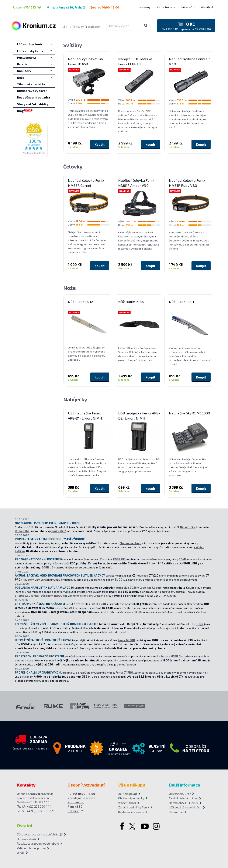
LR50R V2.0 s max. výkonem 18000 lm (41, 596)
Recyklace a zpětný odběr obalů (38, 844)
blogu (200, 624)
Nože (70, 288)
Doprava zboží (26, 839)
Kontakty (145, 7)
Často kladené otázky (183, 798)
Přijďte (66, 7)
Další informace (185, 785)
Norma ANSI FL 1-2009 (184, 803)
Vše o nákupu (164, 7)
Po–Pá (105, 7)
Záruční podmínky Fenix (134, 807)
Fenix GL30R (126, 640)
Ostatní (24, 825)
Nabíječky (75, 399)
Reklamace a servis (131, 812)
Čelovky (73, 166)
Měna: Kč (186, 7)
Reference (176, 812)
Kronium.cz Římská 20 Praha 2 (76, 807)
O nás (21, 853)
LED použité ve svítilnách (185, 807)
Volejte (27, 7)
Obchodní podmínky (131, 798)
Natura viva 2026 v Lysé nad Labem (137, 588)
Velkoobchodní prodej (31, 848)
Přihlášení (207, 7)
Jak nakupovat (128, 794)
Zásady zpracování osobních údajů (40, 834)
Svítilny (73, 45)
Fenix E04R (98, 604)
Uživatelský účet (180, 794)
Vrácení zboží (127, 803)
